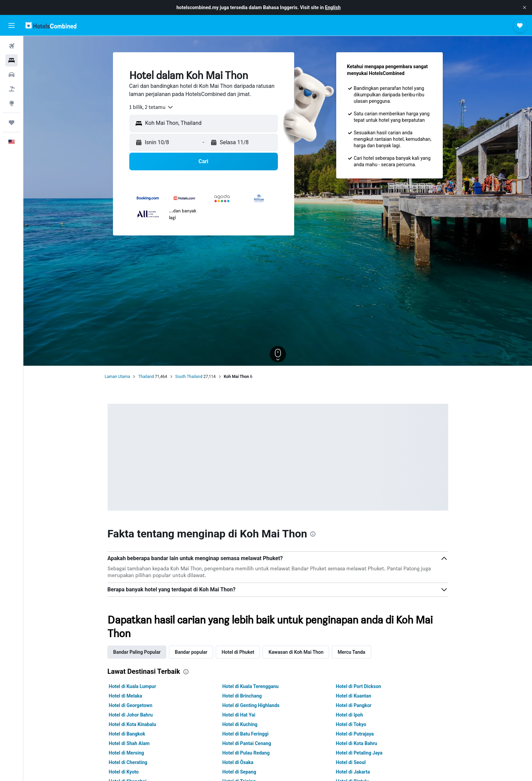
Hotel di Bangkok (127, 734)
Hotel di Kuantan (354, 696)
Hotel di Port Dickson (358, 686)
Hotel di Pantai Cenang (247, 743)
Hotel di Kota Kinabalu (133, 724)
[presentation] (313, 534)
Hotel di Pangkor (354, 705)
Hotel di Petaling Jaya (359, 753)
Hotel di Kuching (240, 724)
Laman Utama (118, 377)
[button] (525, 7)
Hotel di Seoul (351, 762)
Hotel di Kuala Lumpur (132, 686)
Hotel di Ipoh (349, 715)
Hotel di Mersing (127, 753)
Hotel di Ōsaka (238, 762)
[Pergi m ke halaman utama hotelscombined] (51, 25)
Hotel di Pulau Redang (246, 753)
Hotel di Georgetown (131, 705)
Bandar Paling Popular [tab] (137, 652)
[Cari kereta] (12, 75)
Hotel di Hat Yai (239, 715)
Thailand (146, 377)
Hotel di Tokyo (351, 724)
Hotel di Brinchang (242, 696)
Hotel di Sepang (239, 772)
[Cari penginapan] (12, 60)
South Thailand (189, 377)
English (333, 7)
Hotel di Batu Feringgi (245, 734)
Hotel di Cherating (128, 762)
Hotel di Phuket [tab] (238, 652)
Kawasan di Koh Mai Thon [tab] (296, 652)
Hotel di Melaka (126, 696)
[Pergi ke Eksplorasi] (12, 103)
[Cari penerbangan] (12, 46)
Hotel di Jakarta (353, 772)
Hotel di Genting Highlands (251, 705)
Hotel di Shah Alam (129, 743)
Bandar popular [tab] (191, 652)
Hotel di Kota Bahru (357, 743)
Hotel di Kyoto (124, 772)
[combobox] (151, 107)
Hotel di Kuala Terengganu (250, 686)
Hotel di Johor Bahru (131, 715)
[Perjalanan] (12, 122)
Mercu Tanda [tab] (351, 652)
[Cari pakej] (12, 89)
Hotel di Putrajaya (355, 734)
